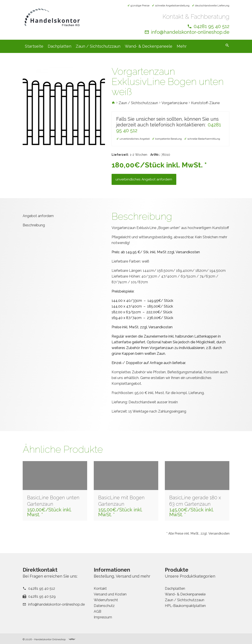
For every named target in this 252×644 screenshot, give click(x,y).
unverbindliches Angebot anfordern (146, 182)
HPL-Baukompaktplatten (185, 606)
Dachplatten (60, 46)
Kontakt (100, 589)
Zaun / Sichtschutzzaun (98, 46)
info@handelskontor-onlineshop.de (190, 32)
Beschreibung (34, 228)
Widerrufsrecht (106, 600)
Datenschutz (104, 606)
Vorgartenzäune (175, 103)
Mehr (182, 46)
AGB (97, 611)
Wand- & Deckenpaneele (149, 46)
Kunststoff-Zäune (205, 103)
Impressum (103, 617)
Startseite (34, 46)
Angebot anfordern (38, 219)
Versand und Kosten (110, 594)
